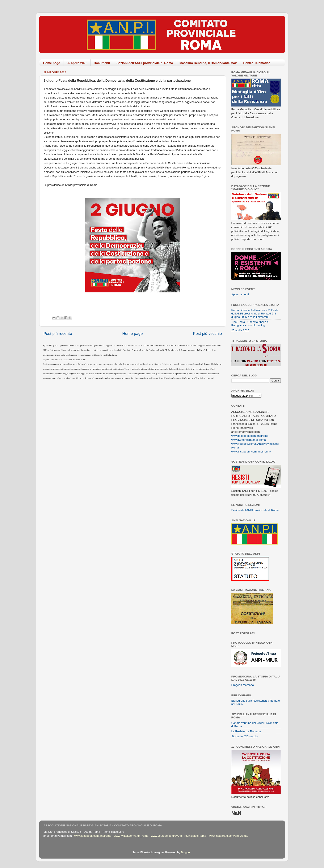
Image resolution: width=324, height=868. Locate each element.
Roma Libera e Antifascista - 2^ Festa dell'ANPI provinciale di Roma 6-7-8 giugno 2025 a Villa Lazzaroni (255, 314)
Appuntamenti (240, 294)
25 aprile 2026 (77, 63)
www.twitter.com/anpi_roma (249, 440)
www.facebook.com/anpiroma (250, 436)
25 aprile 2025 (240, 330)
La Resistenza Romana (246, 731)
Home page (52, 63)
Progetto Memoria (243, 685)
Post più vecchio (207, 333)
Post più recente (58, 333)
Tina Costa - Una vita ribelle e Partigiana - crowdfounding (250, 324)
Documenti (102, 63)
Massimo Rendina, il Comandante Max (208, 63)
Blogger (186, 852)
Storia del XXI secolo (245, 736)
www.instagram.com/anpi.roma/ (251, 452)
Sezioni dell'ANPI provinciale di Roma (145, 63)
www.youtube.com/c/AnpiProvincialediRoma (178, 836)
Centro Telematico (257, 63)
